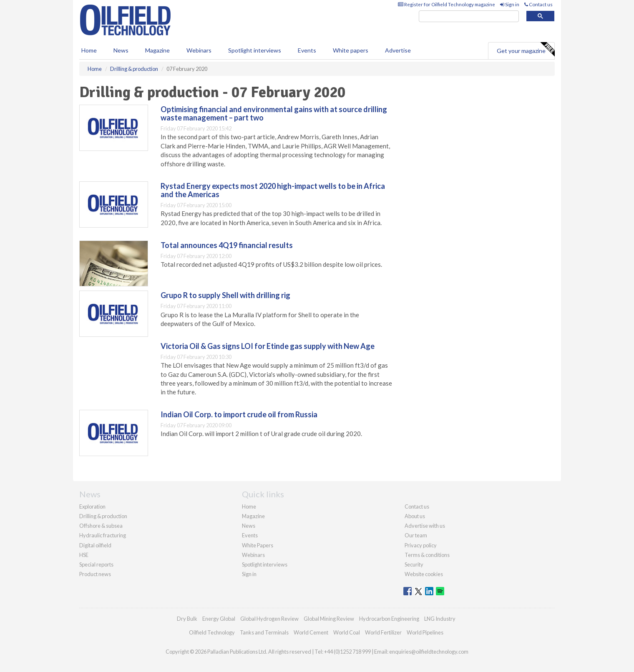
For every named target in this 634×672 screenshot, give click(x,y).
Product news (95, 574)
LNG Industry (440, 619)
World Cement (311, 632)
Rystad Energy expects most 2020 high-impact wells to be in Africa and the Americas (273, 190)
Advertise (398, 50)
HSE (84, 555)
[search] (469, 16)
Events (307, 50)
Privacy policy (421, 545)
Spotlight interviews (255, 50)
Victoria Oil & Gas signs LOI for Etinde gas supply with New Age (268, 346)
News (249, 526)
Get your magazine (526, 50)
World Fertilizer (383, 632)
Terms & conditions (427, 555)
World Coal (347, 632)
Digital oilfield (95, 545)
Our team (416, 535)
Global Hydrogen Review (269, 619)
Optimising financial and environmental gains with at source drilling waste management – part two (274, 113)
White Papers (258, 545)
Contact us (538, 4)
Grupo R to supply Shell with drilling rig (225, 295)
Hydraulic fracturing (103, 535)
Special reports (96, 564)
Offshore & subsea (101, 526)
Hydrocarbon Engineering (389, 619)
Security (414, 564)
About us (415, 516)
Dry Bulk (187, 619)
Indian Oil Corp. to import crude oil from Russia (239, 414)
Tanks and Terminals (264, 632)
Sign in (510, 4)
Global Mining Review (329, 619)
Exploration (92, 507)
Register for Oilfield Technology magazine (447, 4)
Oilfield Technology (212, 632)
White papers (351, 50)
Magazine (157, 50)
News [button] (121, 50)
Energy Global (219, 619)
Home (89, 50)
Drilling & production (103, 516)
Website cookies (424, 574)
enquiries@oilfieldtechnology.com (429, 652)
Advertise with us (425, 526)
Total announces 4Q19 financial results (227, 245)
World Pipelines (425, 632)
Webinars (199, 50)
